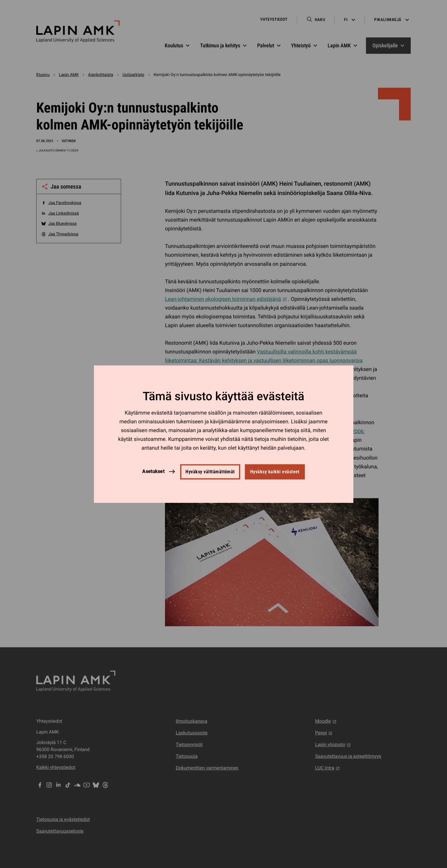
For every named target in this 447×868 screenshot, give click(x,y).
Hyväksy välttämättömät (210, 472)
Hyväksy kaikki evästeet (275, 472)
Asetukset (153, 471)
